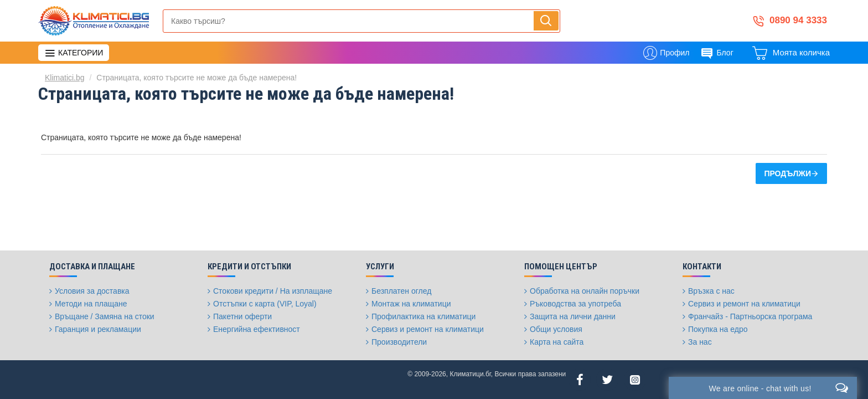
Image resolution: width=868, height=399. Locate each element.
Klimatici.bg (65, 78)
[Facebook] (580, 380)
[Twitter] (607, 380)
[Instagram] (635, 380)
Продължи (787, 173)
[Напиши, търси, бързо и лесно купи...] (546, 21)
